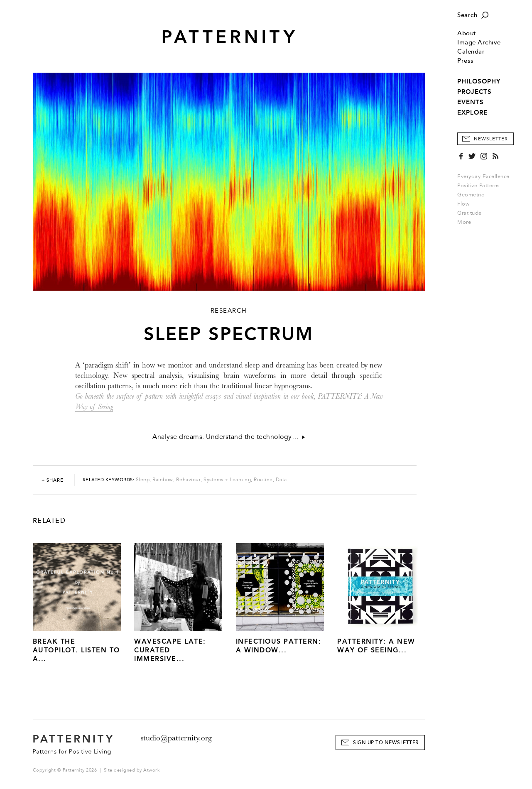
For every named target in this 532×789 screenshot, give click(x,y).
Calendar (471, 52)
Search (467, 15)
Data (281, 480)
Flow (463, 204)
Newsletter (491, 139)
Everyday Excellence (483, 176)
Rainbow (163, 480)
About (467, 33)
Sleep (143, 480)
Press (466, 61)
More (467, 222)
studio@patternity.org (176, 738)
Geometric (471, 195)
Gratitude (469, 213)
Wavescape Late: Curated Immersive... (170, 650)
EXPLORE (472, 113)
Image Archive (479, 43)
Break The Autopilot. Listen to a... (76, 650)
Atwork (151, 770)
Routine (263, 480)
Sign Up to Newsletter (386, 743)
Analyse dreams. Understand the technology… (229, 437)
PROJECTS (474, 92)
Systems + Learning (227, 480)
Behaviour (189, 480)
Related (49, 521)
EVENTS (471, 102)
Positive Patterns (479, 186)
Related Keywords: (109, 480)
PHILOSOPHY (479, 81)
